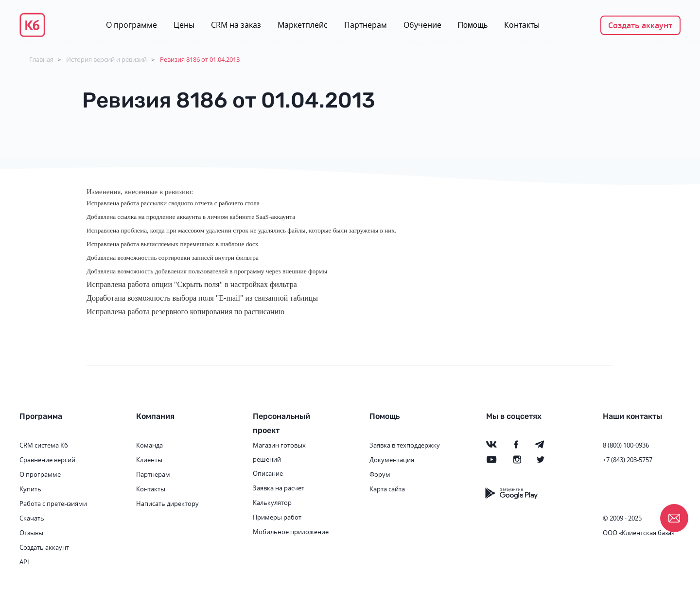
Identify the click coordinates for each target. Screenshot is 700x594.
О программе (131, 25)
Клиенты (149, 460)
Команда (149, 445)
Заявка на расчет (279, 488)
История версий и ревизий (106, 59)
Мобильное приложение (291, 532)
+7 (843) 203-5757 (628, 460)
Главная (41, 59)
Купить (30, 489)
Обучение (422, 25)
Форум (380, 474)
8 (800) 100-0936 (626, 445)
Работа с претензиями (53, 504)
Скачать (32, 518)
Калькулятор (272, 503)
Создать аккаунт (640, 25)
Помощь (473, 25)
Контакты (522, 25)
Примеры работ (277, 517)
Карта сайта (387, 489)
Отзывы (31, 533)
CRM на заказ (236, 25)
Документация (392, 460)
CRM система (39, 445)
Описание (268, 473)
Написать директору (167, 504)
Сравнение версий (47, 460)
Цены (184, 25)
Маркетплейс (303, 25)
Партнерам (366, 25)
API (24, 562)
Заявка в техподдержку (405, 445)
